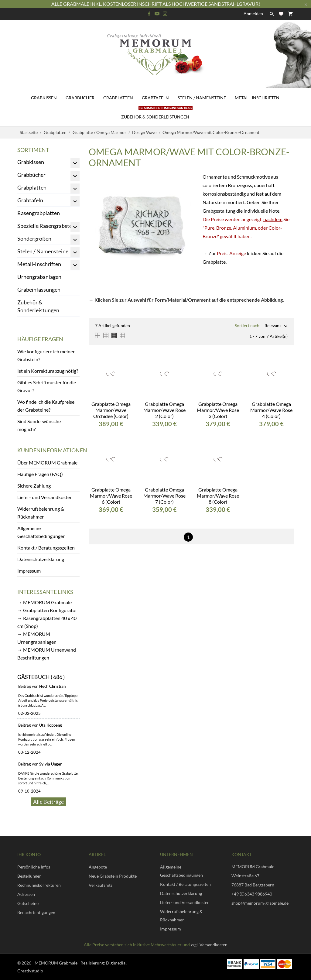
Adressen (26, 894)
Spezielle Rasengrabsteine (48, 226)
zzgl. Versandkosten (209, 945)
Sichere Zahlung (34, 486)
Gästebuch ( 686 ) (41, 677)
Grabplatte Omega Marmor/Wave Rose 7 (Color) (164, 496)
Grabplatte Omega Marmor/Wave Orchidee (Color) (111, 410)
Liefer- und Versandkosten (45, 497)
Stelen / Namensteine (202, 98)
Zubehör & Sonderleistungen (157, 113)
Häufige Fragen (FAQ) (40, 474)
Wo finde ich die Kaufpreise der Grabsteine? (46, 406)
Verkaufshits (101, 885)
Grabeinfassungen (39, 290)
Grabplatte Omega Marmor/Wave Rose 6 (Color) (111, 496)
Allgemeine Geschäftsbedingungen (41, 532)
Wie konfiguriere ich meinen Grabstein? (46, 355)
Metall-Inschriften (257, 98)
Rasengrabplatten (39, 213)
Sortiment (33, 150)
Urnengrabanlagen (39, 277)
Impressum (29, 571)
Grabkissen (44, 98)
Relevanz (273, 326)
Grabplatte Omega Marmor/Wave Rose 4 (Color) (271, 410)
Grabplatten (118, 98)
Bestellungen (29, 876)
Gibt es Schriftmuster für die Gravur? (47, 386)
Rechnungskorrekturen (39, 885)
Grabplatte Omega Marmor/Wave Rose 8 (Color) (218, 496)
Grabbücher (80, 98)
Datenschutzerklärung (41, 559)
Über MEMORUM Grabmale (47, 463)
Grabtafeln (155, 98)
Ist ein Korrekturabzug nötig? (48, 371)
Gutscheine (28, 903)
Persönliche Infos (34, 867)
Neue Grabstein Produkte (113, 876)
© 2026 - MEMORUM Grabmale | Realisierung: (62, 963)
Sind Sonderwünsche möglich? (39, 425)
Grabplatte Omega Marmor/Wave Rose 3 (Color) (218, 410)
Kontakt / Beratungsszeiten (46, 548)
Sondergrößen (34, 238)
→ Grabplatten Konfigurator (47, 610)
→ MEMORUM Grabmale (44, 602)
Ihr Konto (29, 854)
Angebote (98, 867)
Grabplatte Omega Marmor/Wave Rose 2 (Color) (164, 410)
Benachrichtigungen (36, 912)
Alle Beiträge (48, 802)
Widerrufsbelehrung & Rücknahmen (41, 513)
